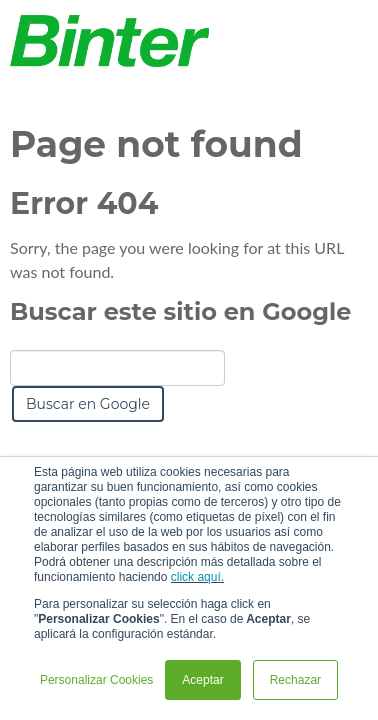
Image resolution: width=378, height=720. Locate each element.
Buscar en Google (88, 404)
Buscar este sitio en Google (180, 311)
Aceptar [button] (202, 680)
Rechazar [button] (295, 680)
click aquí (196, 577)
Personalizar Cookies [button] (96, 680)
